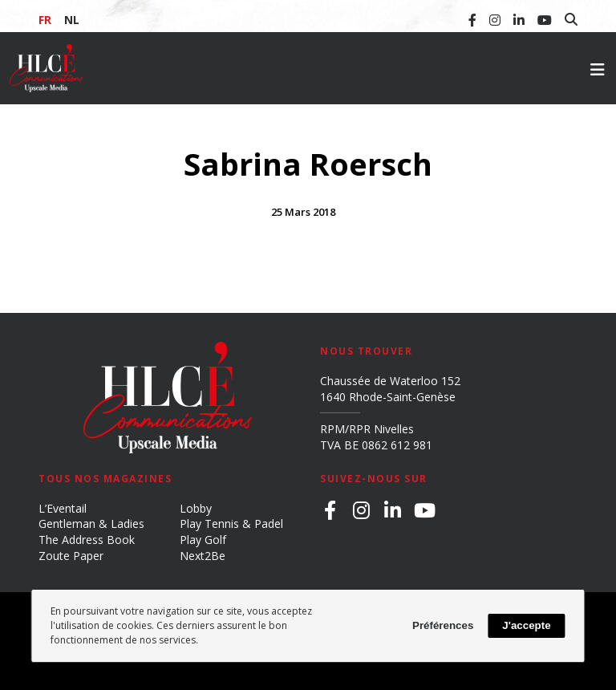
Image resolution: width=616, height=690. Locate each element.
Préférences (443, 625)
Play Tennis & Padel (231, 524)
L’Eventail (63, 508)
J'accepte (526, 625)
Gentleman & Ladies (91, 524)
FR (45, 20)
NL (72, 20)
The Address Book (87, 540)
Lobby (196, 508)
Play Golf (203, 540)
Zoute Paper (71, 556)
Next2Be (203, 556)
